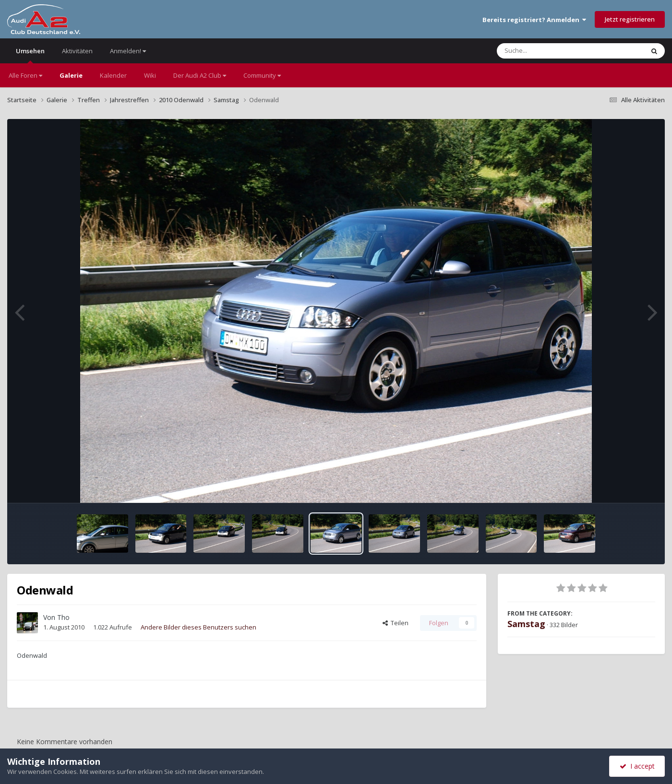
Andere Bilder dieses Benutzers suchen (198, 627)
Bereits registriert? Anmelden (534, 20)
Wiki (150, 75)
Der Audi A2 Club (200, 75)
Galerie (71, 75)
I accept (637, 766)
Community (262, 75)
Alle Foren (25, 75)
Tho (63, 617)
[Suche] (551, 51)
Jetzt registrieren (630, 19)
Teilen (396, 623)
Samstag (526, 624)
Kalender (113, 75)
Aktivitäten (77, 51)
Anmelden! (128, 51)
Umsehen (30, 55)
